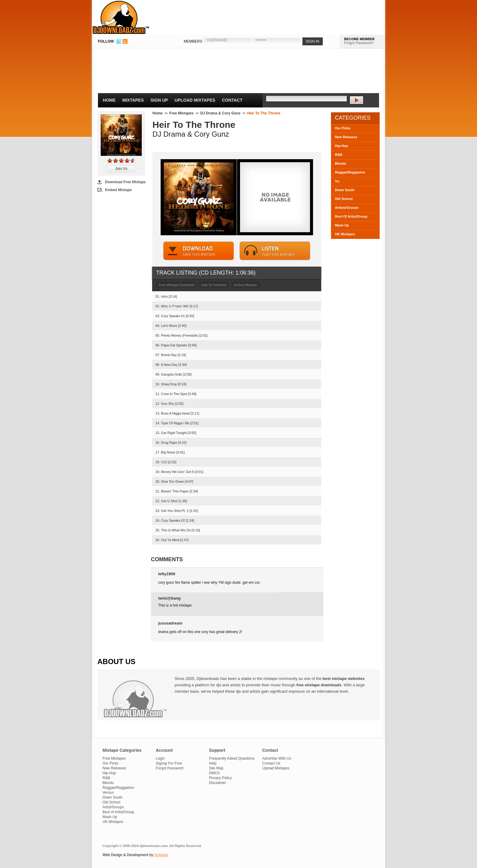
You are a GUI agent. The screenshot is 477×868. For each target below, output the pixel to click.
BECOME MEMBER (359, 39)
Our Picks (343, 128)
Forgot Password (170, 768)
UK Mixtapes (345, 234)
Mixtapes (133, 100)
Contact (232, 100)
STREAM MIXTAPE (275, 251)
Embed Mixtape (118, 190)
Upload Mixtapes (195, 100)
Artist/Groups (113, 807)
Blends (341, 163)
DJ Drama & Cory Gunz (220, 113)
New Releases (346, 137)
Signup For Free (169, 763)
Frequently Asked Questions (232, 758)
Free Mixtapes (181, 113)
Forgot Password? (359, 43)
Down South (345, 190)
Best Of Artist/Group (351, 216)
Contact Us (271, 763)
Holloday (161, 855)
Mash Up (342, 225)
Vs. (338, 181)
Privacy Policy (220, 778)
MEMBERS (193, 41)
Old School (344, 199)
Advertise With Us (277, 758)
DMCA (214, 773)
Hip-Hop (341, 146)
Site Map (216, 768)
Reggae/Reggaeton (350, 172)
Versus (108, 793)
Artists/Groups (347, 208)
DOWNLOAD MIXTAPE (199, 251)
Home (109, 100)
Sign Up (159, 100)
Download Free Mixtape (125, 182)
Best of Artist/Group (118, 812)
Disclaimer (218, 783)
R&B (339, 155)
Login (160, 758)
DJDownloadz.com (121, 17)
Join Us (121, 169)
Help (213, 763)
